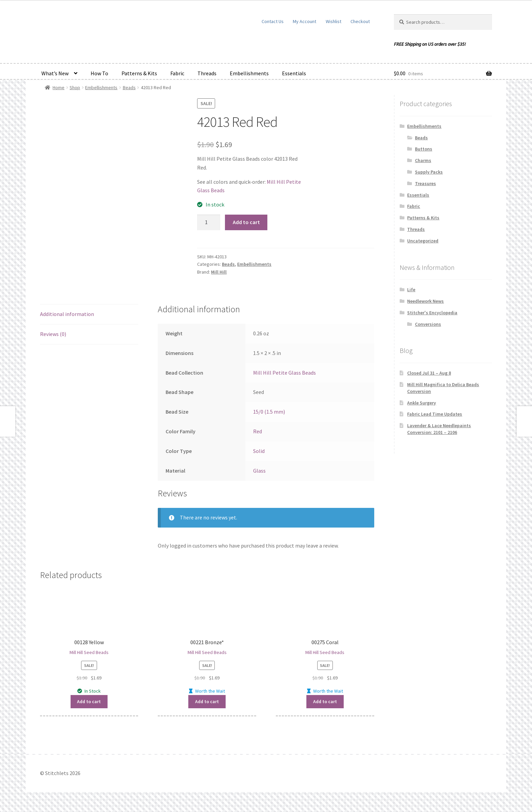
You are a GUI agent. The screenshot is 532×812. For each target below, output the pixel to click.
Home (59, 87)
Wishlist (334, 21)
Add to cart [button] (89, 701)
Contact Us (273, 21)
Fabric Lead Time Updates (435, 414)
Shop (75, 87)
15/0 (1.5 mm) (269, 412)
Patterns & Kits (139, 73)
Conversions (428, 324)
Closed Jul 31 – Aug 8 (429, 373)
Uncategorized (423, 241)
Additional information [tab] (67, 314)
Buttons (424, 149)
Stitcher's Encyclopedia (432, 313)
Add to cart (246, 222)
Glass (259, 471)
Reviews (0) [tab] (53, 334)
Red (258, 431)
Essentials (294, 73)
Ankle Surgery (422, 403)
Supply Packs (429, 172)
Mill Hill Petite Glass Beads (284, 373)
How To (99, 73)
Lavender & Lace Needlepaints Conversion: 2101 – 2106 (439, 429)
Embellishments (249, 73)
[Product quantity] (209, 222)
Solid (259, 451)
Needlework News (425, 301)
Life (411, 290)
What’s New (55, 73)
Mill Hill (219, 272)
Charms (423, 160)
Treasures (425, 183)
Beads (129, 87)
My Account (305, 21)
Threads (207, 73)
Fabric (177, 73)
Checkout (360, 21)
